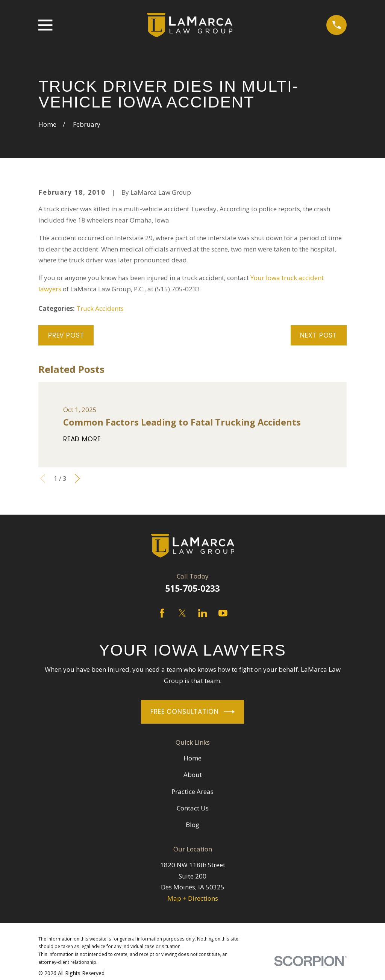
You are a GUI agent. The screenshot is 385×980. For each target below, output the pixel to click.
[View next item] (77, 479)
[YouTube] (223, 613)
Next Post (318, 335)
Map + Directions (193, 898)
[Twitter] (182, 613)
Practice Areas (192, 791)
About (193, 775)
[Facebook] (162, 613)
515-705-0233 (192, 588)
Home (192, 758)
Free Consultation (192, 712)
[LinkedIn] (203, 613)
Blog (192, 825)
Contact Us (193, 808)
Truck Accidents (100, 308)
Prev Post (66, 335)
